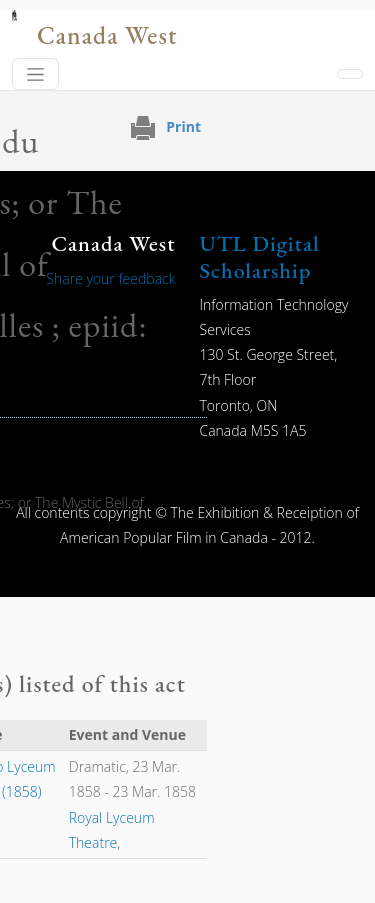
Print (183, 126)
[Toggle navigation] (35, 74)
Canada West (107, 35)
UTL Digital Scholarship (260, 256)
